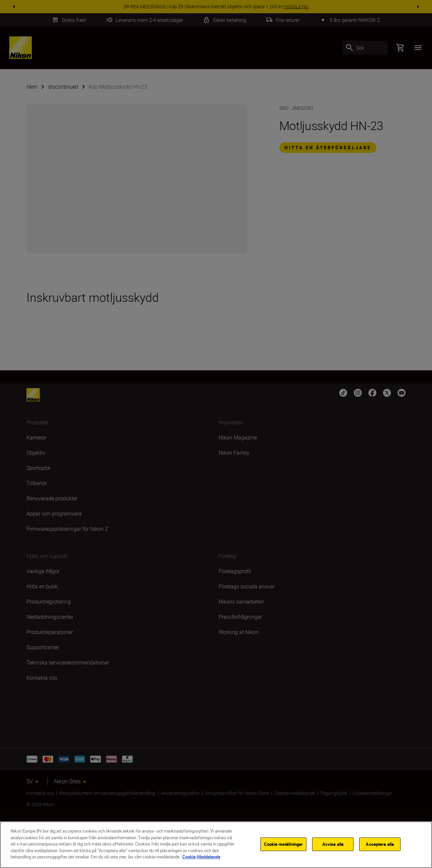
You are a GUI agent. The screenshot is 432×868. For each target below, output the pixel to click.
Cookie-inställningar (284, 844)
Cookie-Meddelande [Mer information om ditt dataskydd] (201, 857)
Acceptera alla (380, 844)
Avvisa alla (333, 844)
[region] (216, 845)
